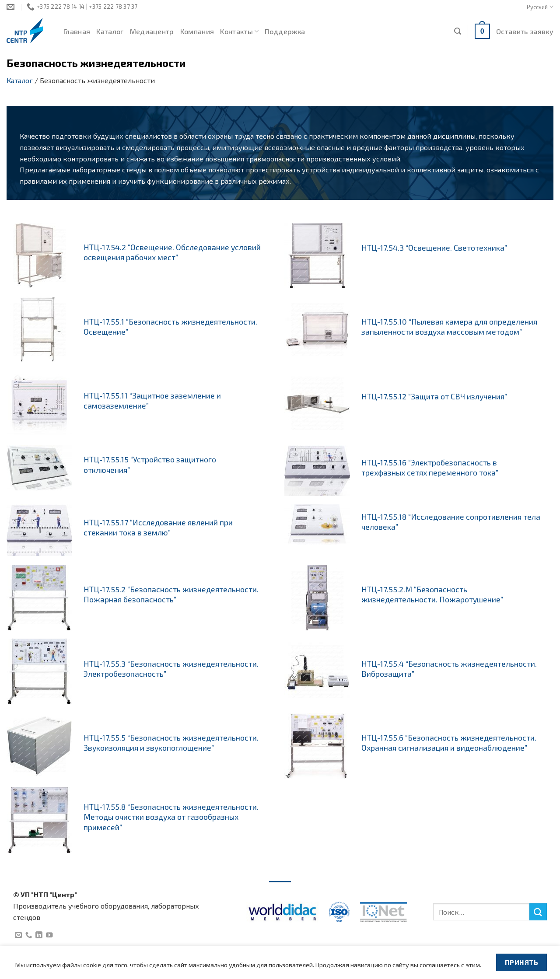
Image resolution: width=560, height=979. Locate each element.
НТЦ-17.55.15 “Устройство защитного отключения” (150, 464)
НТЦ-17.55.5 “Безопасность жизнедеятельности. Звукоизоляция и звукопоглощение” (171, 743)
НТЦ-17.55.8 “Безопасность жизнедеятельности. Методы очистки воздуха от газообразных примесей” (171, 817)
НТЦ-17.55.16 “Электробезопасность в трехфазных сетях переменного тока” (430, 467)
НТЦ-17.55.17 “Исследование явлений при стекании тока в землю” (158, 527)
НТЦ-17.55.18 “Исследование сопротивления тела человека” (451, 522)
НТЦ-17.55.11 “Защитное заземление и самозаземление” (152, 400)
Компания (197, 31)
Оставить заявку (525, 31)
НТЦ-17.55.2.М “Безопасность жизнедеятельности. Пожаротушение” (432, 594)
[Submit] (538, 912)
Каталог (110, 31)
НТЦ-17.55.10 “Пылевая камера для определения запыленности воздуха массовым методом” (449, 327)
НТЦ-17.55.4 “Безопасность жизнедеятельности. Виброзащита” (449, 669)
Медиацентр (152, 31)
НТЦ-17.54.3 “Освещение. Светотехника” (434, 248)
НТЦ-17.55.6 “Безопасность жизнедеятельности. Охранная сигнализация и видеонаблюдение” (449, 743)
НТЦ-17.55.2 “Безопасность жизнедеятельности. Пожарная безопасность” (171, 594)
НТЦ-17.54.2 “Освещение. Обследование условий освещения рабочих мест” (172, 252)
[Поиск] (458, 31)
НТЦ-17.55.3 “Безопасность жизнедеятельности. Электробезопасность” (171, 669)
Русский (540, 7)
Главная (77, 31)
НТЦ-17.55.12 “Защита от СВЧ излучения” (434, 396)
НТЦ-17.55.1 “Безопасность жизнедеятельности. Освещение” (170, 327)
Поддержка (285, 31)
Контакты (239, 31)
